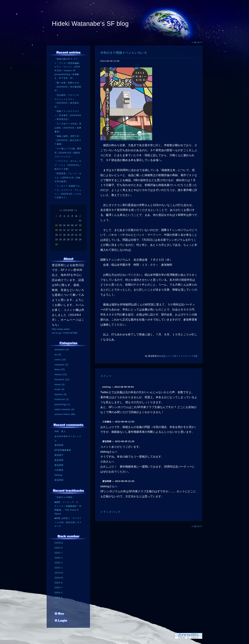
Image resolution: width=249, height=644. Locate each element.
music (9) (59, 389)
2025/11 (59, 543)
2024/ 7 (59, 588)
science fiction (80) (65, 414)
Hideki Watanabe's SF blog (90, 24)
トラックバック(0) (187, 356)
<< (61, 210)
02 (56, 225)
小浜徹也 (59, 470)
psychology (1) (62, 404)
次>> (200, 42)
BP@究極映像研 (63, 450)
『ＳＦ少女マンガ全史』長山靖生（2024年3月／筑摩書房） (68, 128)
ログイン (61, 622)
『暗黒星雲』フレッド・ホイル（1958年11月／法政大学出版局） (68, 177)
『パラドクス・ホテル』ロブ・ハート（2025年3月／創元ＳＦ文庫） (68, 165)
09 (56, 230)
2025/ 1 (59, 568)
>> (76, 210)
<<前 (194, 42)
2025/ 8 (59, 548)
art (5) (58, 355)
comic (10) (60, 360)
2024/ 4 (59, 598)
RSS (60, 615)
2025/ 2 (59, 563)
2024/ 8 (59, 583)
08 (80, 225)
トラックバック (111, 512)
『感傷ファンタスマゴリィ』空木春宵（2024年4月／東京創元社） (68, 115)
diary (161, 356)
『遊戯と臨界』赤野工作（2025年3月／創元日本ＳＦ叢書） (68, 140)
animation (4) (62, 350)
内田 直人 (60, 431)
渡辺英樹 (59, 445)
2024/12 (59, 573)
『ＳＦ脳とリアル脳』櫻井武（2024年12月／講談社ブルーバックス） (68, 152)
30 (56, 244)
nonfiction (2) (62, 399)
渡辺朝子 (59, 455)
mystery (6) (61, 394)
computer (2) (61, 365)
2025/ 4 (59, 558)
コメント (106, 376)
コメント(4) (171, 356)
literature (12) (62, 380)
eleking (58, 475)
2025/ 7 (59, 553)
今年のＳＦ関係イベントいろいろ (124, 53)
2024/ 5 (59, 593)
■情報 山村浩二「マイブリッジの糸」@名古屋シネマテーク (68, 522)
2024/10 (59, 578)
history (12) (61, 374)
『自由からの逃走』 (65, 497)
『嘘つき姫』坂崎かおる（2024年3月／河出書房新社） (68, 87)
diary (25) (60, 369)
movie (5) (60, 385)
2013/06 (68, 210)
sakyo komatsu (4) (64, 409)
